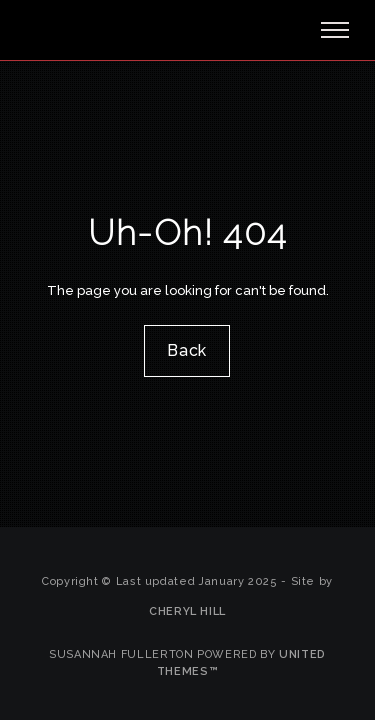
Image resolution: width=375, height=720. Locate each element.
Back (188, 350)
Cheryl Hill (187, 611)
